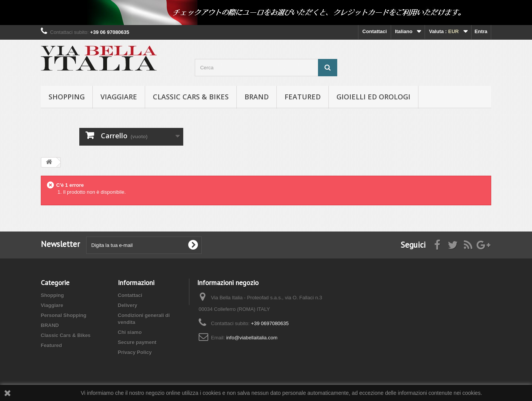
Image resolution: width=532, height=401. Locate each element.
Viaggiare (119, 97)
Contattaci (375, 31)
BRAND (257, 97)
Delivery (128, 305)
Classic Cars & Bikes (191, 97)
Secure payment (137, 342)
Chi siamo (130, 332)
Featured (303, 97)
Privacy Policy (135, 352)
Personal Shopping (64, 315)
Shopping (67, 97)
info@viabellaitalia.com (252, 338)
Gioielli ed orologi (373, 97)
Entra (481, 31)
